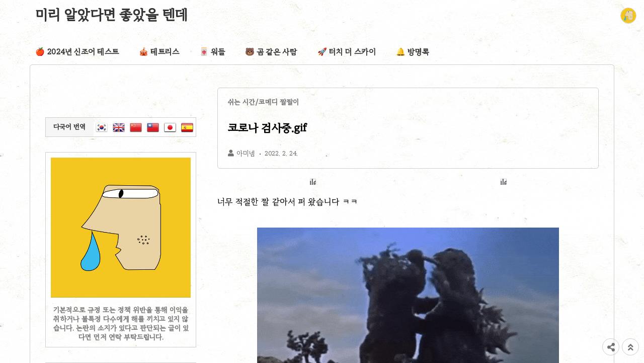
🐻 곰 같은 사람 (271, 52)
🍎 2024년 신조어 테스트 (77, 52)
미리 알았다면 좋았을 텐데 (112, 15)
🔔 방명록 (413, 52)
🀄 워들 (212, 52)
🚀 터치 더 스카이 (347, 52)
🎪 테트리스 (159, 52)
